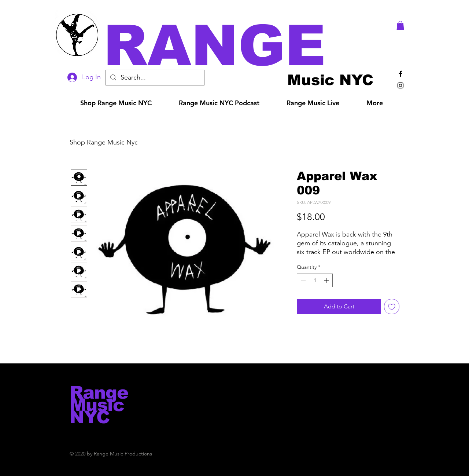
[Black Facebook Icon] (400, 74)
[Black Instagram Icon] (400, 85)
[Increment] (327, 280)
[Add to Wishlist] (392, 307)
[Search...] (155, 78)
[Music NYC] (330, 80)
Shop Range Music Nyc (104, 142)
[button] (245, 46)
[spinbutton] (315, 280)
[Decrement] (302, 280)
